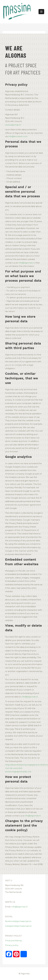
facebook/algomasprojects (18, 921)
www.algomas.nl (13, 125)
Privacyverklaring (13, 940)
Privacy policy (12, 945)
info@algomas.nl (26, 263)
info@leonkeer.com (18, 136)
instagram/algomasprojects (18, 926)
